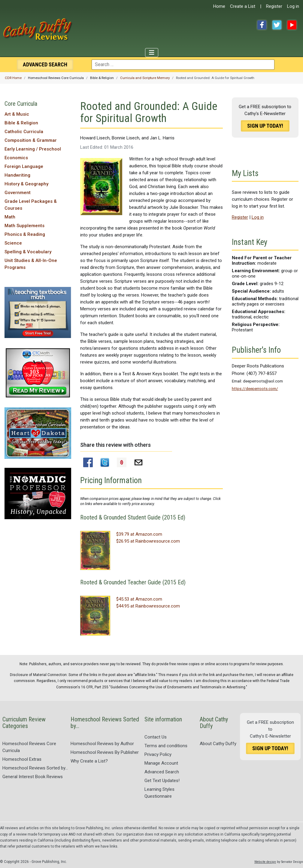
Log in (293, 6)
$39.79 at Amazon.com (139, 534)
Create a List (243, 6)
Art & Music (17, 114)
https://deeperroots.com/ (255, 388)
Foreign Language (24, 166)
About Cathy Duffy (218, 744)
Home (219, 6)
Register (274, 6)
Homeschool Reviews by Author (102, 744)
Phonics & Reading (25, 234)
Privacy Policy (158, 754)
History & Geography (26, 184)
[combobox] (183, 65)
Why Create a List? (89, 761)
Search (45, 64)
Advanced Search (162, 772)
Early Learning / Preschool (33, 149)
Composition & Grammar (31, 140)
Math (10, 217)
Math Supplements (24, 226)
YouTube (292, 25)
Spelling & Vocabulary (28, 252)
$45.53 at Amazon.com (139, 599)
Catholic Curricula (24, 132)
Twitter (277, 25)
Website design (265, 862)
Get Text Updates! (162, 781)
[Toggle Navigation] (152, 53)
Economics (16, 158)
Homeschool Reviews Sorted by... (35, 768)
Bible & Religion (21, 123)
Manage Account (161, 763)
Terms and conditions (166, 746)
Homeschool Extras (22, 759)
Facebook (262, 25)
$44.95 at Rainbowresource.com (148, 606)
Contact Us (156, 737)
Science (13, 243)
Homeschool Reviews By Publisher (105, 752)
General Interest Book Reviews (33, 777)
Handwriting (17, 175)
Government (18, 193)
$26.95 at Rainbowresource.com (148, 541)
